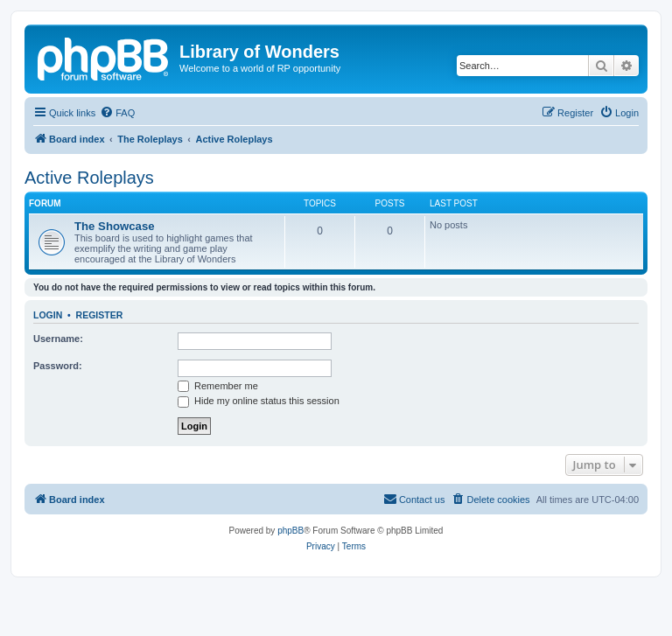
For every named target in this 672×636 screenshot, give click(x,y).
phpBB (290, 531)
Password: (58, 366)
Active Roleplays (89, 178)
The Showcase (115, 226)
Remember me (218, 386)
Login (48, 315)
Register (100, 315)
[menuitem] (117, 113)
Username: (58, 339)
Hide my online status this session (259, 401)
